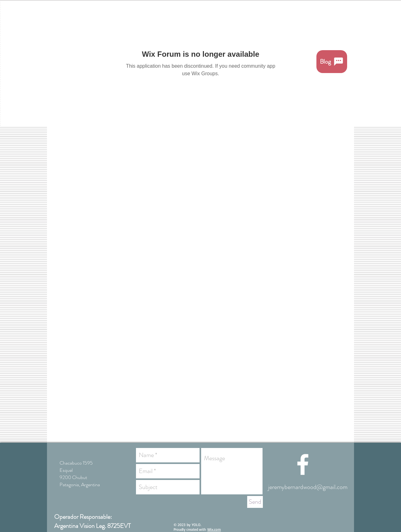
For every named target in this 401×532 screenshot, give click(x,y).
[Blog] (332, 62)
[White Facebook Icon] (303, 464)
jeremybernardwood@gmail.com (308, 487)
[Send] (255, 502)
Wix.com (214, 529)
